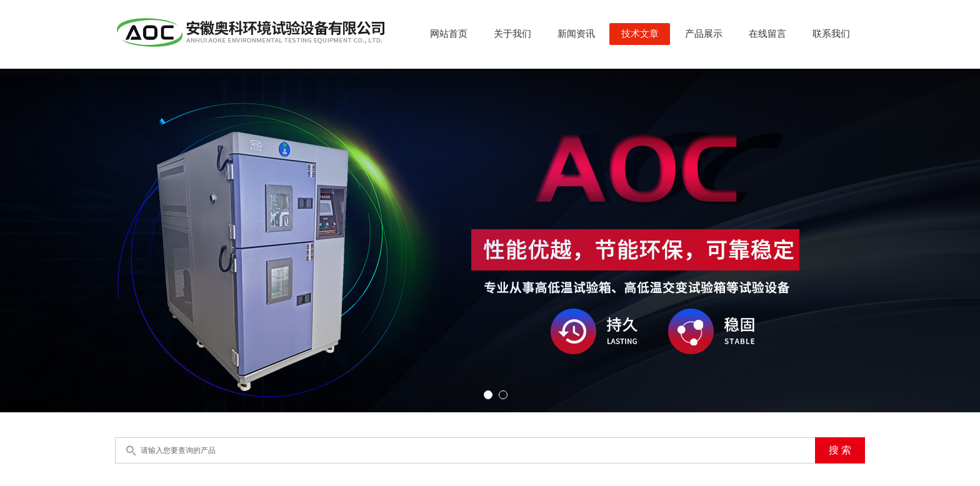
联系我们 (831, 34)
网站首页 (449, 34)
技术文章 (640, 34)
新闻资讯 (576, 34)
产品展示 (704, 34)
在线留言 (767, 34)
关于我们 (512, 34)
